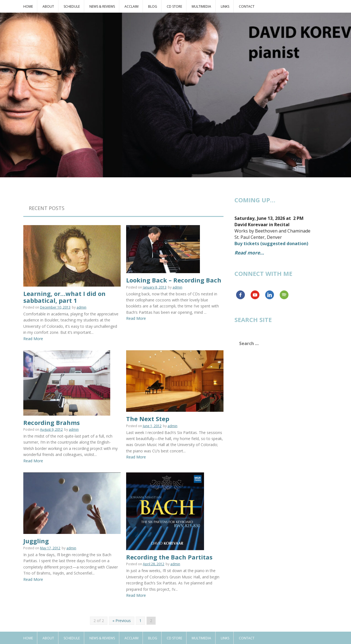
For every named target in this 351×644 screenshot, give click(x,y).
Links (225, 6)
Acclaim (131, 6)
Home (28, 6)
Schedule (72, 6)
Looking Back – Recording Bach (174, 273)
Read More (33, 339)
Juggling (36, 537)
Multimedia (201, 6)
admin (81, 307)
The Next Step (148, 419)
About (48, 6)
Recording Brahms (52, 419)
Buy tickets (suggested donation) (271, 243)
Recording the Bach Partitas (169, 545)
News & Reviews (102, 6)
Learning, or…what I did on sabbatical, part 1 (64, 297)
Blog (153, 6)
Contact (247, 6)
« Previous (122, 608)
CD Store (174, 6)
